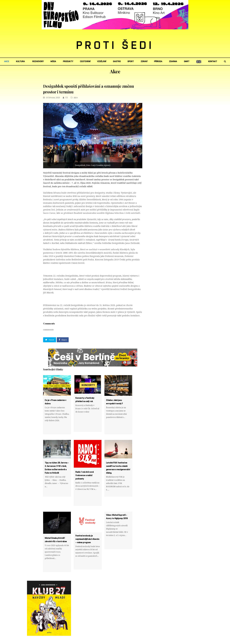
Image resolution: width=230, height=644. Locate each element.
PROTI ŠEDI (115, 46)
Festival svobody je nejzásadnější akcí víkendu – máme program (87, 532)
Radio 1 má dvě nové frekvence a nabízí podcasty (85, 472)
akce (76, 98)
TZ (67, 98)
